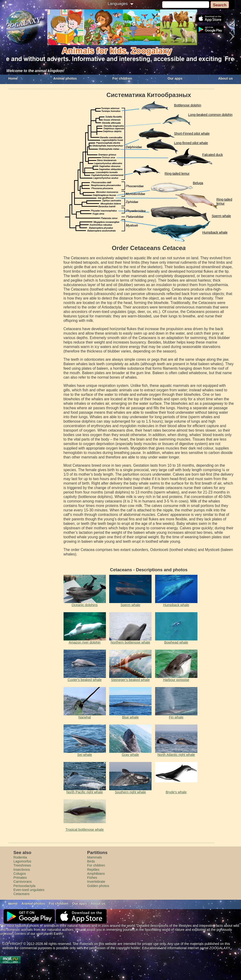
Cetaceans (22, 894)
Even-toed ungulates (29, 890)
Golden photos (98, 886)
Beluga (198, 183)
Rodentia (20, 857)
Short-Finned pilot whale (192, 134)
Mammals (94, 857)
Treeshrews (22, 865)
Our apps (175, 78)
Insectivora (22, 870)
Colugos (20, 874)
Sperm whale (221, 216)
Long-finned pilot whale (191, 143)
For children (122, 78)
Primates (20, 878)
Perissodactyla (24, 886)
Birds (91, 861)
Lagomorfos (22, 861)
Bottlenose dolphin (188, 105)
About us (225, 78)
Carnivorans (23, 882)
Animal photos (65, 78)
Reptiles (93, 870)
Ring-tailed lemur (177, 174)
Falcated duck (213, 155)
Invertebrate (96, 882)
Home (13, 78)
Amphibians (96, 874)
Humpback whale (215, 232)
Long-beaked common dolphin (210, 115)
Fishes (92, 878)
